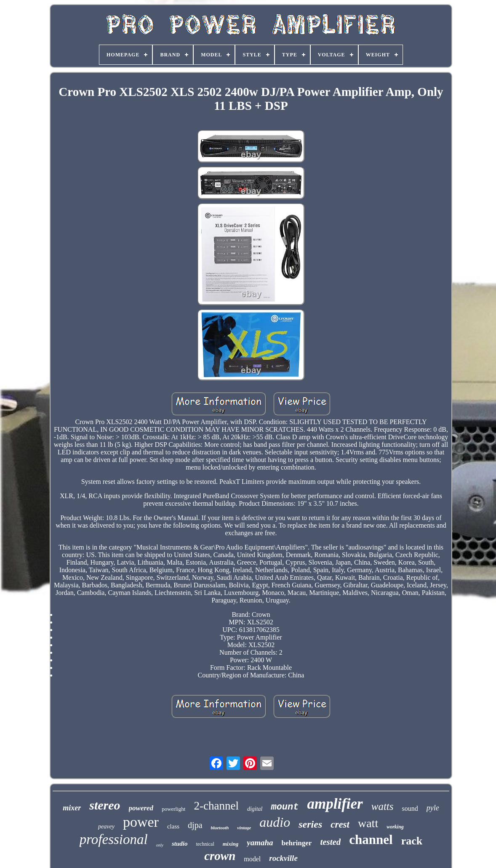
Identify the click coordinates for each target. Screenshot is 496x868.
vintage (244, 828)
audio (275, 822)
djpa (195, 825)
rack (412, 841)
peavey (106, 827)
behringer (297, 843)
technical (205, 844)
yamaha (260, 843)
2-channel (216, 806)
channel (371, 840)
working (395, 827)
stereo (105, 805)
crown (220, 856)
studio (180, 844)
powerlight (173, 809)
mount (285, 807)
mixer (72, 808)
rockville (283, 858)
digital (255, 809)
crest (340, 824)
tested (330, 842)
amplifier (335, 804)
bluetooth (220, 828)
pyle (433, 808)
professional (114, 839)
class (173, 826)
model (252, 859)
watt (368, 823)
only (160, 845)
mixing (231, 844)
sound (410, 808)
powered (141, 808)
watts (383, 806)
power (141, 822)
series (310, 824)
